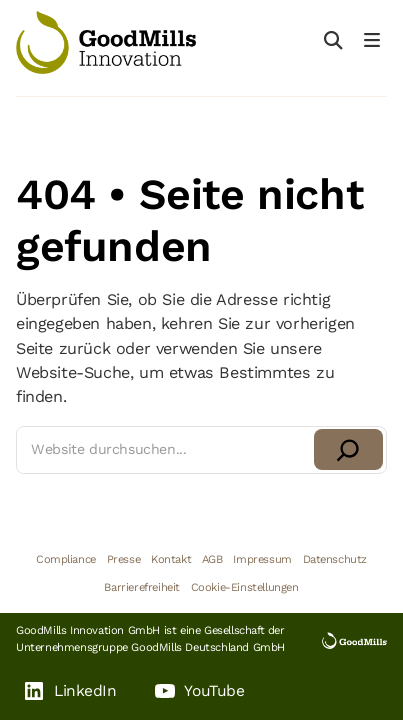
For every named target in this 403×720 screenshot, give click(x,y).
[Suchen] (348, 449)
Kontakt (171, 559)
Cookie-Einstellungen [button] (245, 587)
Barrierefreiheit (142, 587)
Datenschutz (335, 559)
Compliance (66, 559)
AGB (212, 559)
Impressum (262, 559)
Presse (124, 559)
